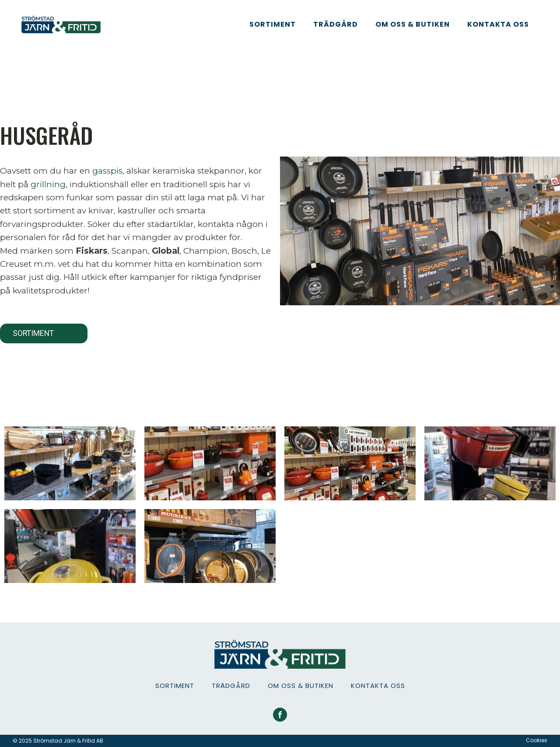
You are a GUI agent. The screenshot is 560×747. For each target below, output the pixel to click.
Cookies (537, 740)
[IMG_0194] (210, 546)
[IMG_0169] (350, 463)
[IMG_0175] (70, 546)
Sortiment (273, 24)
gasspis (107, 171)
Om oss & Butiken (413, 24)
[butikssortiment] (210, 463)
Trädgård (336, 24)
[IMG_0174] (490, 463)
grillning (48, 184)
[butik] (70, 463)
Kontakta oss (498, 24)
